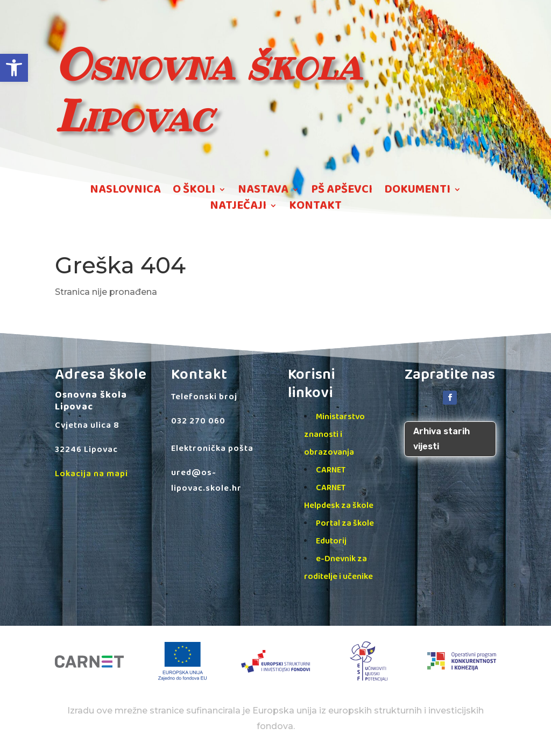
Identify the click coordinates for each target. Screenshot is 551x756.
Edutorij (331, 541)
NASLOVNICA (125, 192)
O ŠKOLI (194, 192)
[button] (14, 68)
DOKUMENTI (417, 192)
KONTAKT (315, 208)
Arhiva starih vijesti (441, 439)
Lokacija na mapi (91, 474)
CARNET (331, 470)
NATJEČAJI (238, 208)
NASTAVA (263, 192)
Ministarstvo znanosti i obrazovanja (334, 434)
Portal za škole (345, 523)
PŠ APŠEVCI (342, 192)
